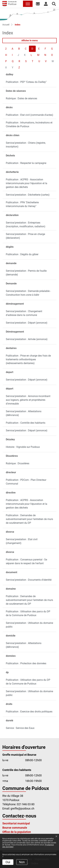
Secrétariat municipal (16, 823)
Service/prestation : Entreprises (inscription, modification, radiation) (26, 225)
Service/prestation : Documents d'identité (29, 580)
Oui (8, 862)
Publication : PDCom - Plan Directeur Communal (26, 482)
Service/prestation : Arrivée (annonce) (27, 339)
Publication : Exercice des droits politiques (29, 712)
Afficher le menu (30, 40)
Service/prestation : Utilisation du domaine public (29, 625)
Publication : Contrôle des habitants (26, 423)
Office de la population (17, 832)
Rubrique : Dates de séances (21, 98)
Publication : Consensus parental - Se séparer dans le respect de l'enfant (26, 561)
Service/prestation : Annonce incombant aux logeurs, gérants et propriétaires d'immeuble (28, 400)
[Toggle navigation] (28, 4)
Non (22, 862)
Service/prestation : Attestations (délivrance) (24, 413)
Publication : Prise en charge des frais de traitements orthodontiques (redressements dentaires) (28, 359)
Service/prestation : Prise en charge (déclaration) (25, 236)
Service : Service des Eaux (20, 728)
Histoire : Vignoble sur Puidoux (23, 447)
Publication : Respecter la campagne (26, 163)
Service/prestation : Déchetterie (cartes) (28, 195)
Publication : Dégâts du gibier (22, 254)
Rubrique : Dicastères (18, 463)
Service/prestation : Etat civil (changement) (22, 541)
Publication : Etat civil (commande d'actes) (29, 115)
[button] (38, 4)
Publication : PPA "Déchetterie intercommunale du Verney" (22, 204)
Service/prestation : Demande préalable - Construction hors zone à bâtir (28, 293)
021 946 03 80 (26, 804)
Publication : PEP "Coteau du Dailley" (26, 82)
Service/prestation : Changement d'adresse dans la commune (24, 313)
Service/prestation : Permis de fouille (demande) (26, 273)
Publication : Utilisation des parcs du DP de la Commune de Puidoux (28, 613)
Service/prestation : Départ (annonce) (27, 323)
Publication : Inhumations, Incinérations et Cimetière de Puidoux (29, 124)
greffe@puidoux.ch (22, 808)
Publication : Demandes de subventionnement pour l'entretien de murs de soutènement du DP (29, 519)
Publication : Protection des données (26, 663)
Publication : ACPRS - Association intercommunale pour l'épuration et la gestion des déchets (27, 183)
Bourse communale (15, 828)
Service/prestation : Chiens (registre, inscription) (26, 145)
